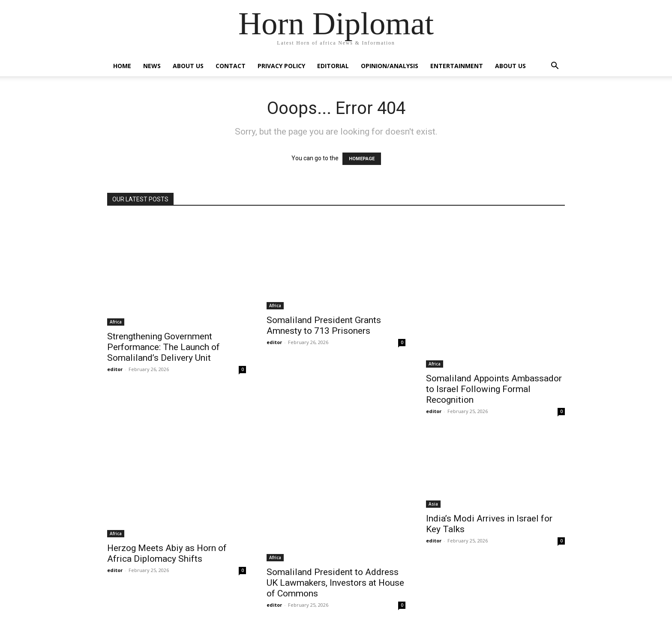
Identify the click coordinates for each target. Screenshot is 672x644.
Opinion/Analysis (390, 66)
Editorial (333, 66)
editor (115, 369)
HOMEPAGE (362, 159)
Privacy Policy (281, 66)
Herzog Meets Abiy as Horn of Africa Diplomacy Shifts (167, 553)
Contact (231, 66)
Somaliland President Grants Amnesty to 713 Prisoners (324, 325)
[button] (555, 67)
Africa (116, 322)
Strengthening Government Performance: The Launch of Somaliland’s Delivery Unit (163, 347)
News (152, 66)
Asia (433, 504)
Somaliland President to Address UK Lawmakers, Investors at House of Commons (335, 583)
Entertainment (457, 66)
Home (122, 66)
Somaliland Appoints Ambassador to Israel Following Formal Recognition (494, 389)
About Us (188, 66)
